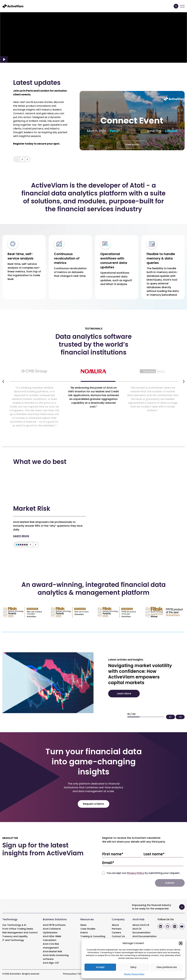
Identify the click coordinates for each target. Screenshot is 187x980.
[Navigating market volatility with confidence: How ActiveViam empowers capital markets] (48, 683)
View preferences (167, 967)
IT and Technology (13, 940)
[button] (181, 943)
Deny (133, 967)
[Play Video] (4, 59)
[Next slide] (184, 381)
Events (84, 933)
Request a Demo (93, 804)
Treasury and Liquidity (15, 936)
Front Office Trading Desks (18, 929)
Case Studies (88, 929)
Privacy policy (70, 974)
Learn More (21, 536)
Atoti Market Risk (53, 951)
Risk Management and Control (20, 933)
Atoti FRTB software (54, 925)
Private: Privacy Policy (134, 974)
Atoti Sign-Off (51, 963)
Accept (100, 967)
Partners (117, 929)
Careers (116, 933)
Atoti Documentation (145, 936)
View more (132, 144)
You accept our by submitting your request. (143, 873)
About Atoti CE (141, 925)
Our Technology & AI (14, 925)
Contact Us (118, 936)
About (115, 925)
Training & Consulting (93, 936)
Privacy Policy (136, 873)
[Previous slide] (3, 381)
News (83, 925)
